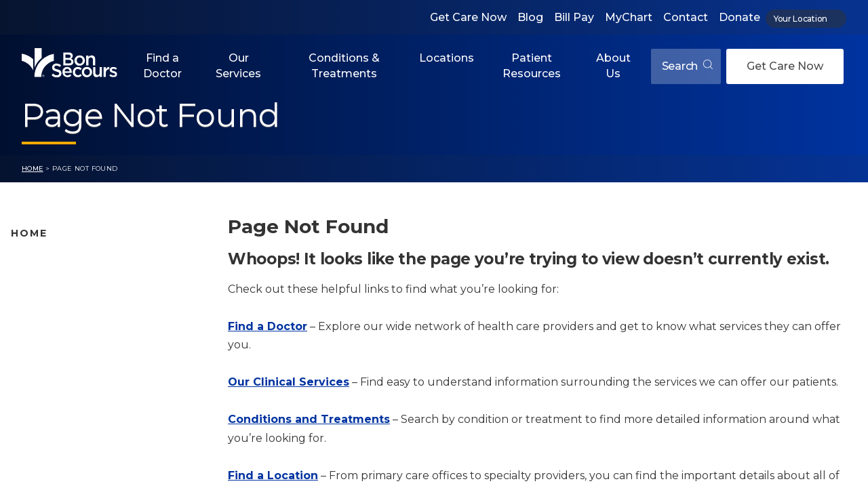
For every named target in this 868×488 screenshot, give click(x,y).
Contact (686, 17)
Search (687, 66)
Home (33, 168)
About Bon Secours (59, 412)
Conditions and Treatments (81, 348)
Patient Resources (532, 65)
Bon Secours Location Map (79, 284)
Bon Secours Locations (70, 306)
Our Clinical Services (289, 382)
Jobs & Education (55, 391)
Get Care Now (468, 17)
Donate (739, 17)
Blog (530, 17)
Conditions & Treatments (344, 65)
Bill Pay (574, 17)
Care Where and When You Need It (98, 434)
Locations (447, 58)
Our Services (238, 65)
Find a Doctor (162, 65)
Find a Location (273, 475)
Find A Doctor (46, 263)
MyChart (629, 17)
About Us (613, 65)
